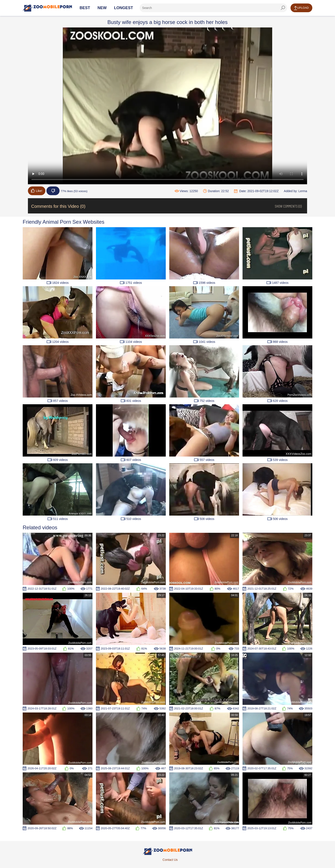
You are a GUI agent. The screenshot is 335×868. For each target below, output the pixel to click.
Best (85, 8)
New (102, 8)
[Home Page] (47, 8)
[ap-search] (213, 8)
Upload (301, 8)
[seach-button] (283, 8)
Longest (124, 8)
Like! (37, 191)
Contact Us (170, 860)
